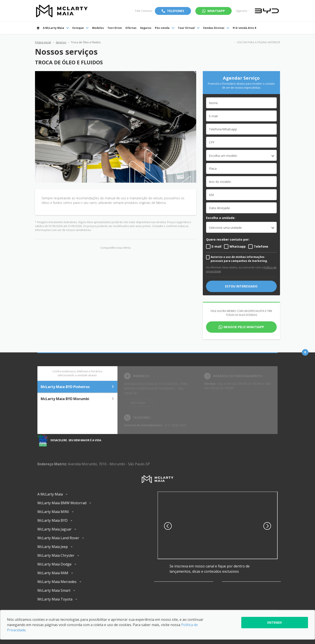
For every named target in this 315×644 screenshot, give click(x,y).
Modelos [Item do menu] (98, 28)
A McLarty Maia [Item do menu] (56, 28)
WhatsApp (216, 11)
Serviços (61, 42)
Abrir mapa (138, 403)
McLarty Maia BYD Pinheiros (77, 387)
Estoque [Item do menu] (80, 28)
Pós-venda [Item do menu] (165, 28)
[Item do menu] (38, 28)
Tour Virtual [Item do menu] (189, 28)
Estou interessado (241, 286)
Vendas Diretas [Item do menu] (216, 28)
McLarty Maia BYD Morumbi (77, 399)
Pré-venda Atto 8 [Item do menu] (244, 28)
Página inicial (43, 42)
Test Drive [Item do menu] (115, 28)
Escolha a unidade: (221, 218)
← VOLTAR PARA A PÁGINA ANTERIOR (257, 42)
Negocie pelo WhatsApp (244, 327)
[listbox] (241, 227)
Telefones (176, 11)
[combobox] (241, 155)
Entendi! (275, 622)
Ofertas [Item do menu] (131, 28)
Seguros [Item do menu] (146, 28)
